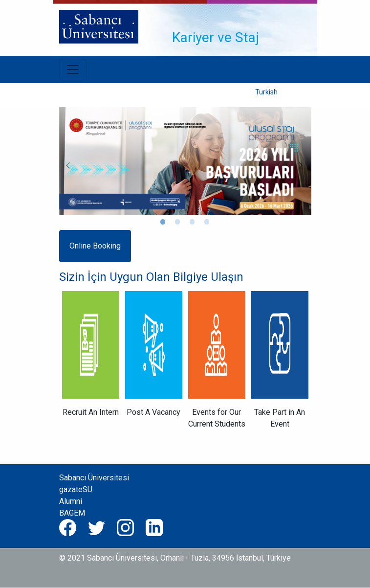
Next (297, 161)
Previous (64, 161)
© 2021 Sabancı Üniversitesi (108, 558)
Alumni (71, 501)
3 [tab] (193, 223)
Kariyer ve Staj (216, 37)
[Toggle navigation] (207, 10)
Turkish (266, 92)
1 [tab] (163, 223)
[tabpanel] (185, 161)
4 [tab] (207, 223)
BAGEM (72, 513)
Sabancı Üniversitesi (94, 478)
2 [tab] (178, 223)
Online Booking (95, 246)
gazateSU (76, 489)
